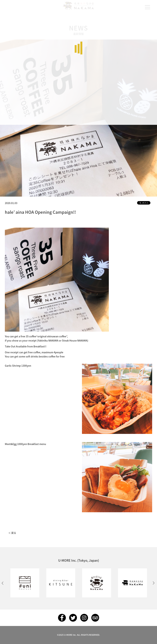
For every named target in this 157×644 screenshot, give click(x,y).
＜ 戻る (12, 533)
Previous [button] (3, 583)
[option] (25, 583)
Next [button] (154, 583)
